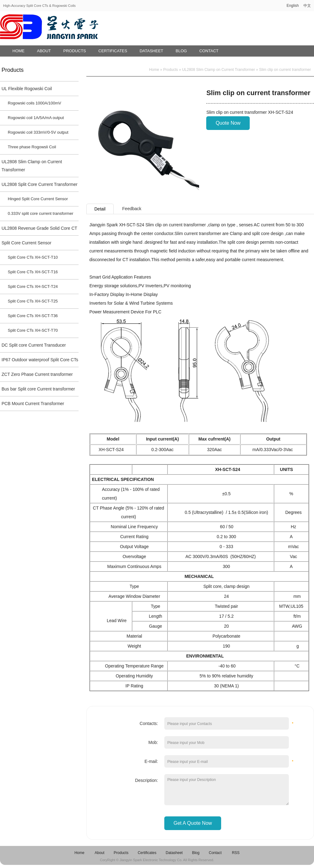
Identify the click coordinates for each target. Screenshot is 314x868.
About (44, 51)
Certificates (113, 51)
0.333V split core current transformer (41, 213)
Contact (209, 51)
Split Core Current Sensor (26, 243)
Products (75, 51)
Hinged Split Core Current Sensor (38, 199)
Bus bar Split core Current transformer (38, 389)
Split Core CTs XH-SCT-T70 (33, 330)
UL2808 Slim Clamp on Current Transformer (32, 166)
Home (18, 51)
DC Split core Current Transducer (34, 345)
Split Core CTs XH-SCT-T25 (33, 301)
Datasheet (151, 51)
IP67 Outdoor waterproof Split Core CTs (40, 360)
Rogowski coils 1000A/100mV (34, 103)
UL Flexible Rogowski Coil (27, 89)
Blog (181, 51)
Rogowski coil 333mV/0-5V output (38, 132)
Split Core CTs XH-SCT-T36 (33, 316)
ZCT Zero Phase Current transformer (37, 374)
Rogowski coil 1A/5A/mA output (36, 118)
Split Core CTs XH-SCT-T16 (33, 272)
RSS (236, 853)
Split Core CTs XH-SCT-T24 (33, 286)
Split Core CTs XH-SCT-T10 (33, 257)
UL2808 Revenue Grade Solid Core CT (39, 228)
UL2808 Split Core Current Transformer (39, 184)
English (293, 6)
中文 (307, 6)
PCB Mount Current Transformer (33, 404)
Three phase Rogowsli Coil (32, 147)
